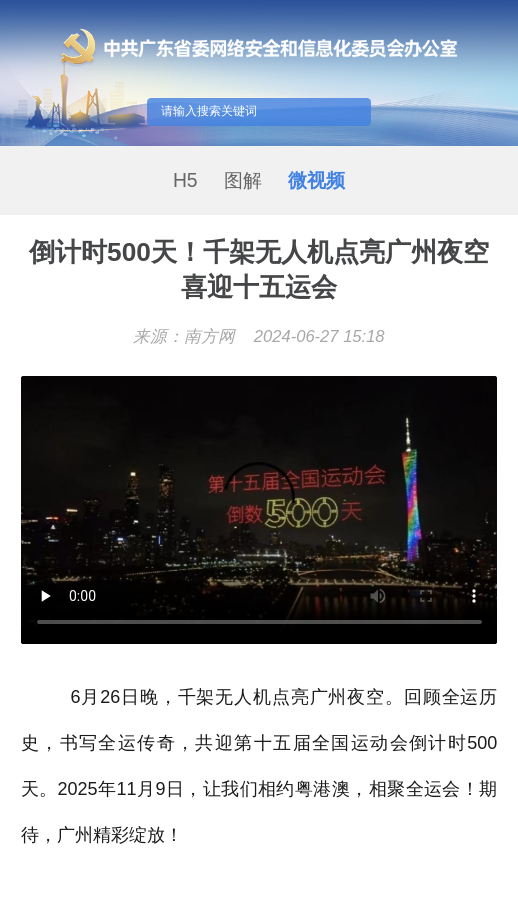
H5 (185, 180)
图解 (243, 180)
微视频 (316, 180)
